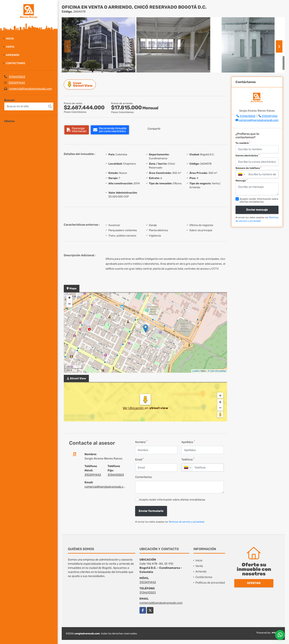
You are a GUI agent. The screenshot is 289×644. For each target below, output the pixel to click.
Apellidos (188, 442)
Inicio (10, 39)
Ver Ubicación (134, 408)
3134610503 (17, 77)
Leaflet (196, 371)
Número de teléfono (248, 168)
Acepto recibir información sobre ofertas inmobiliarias (172, 500)
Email (139, 459)
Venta (10, 47)
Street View (80, 84)
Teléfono (188, 459)
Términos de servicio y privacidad (186, 522)
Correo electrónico (247, 156)
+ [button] (69, 298)
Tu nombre (243, 143)
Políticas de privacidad (210, 583)
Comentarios (143, 477)
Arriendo (13, 55)
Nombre (141, 442)
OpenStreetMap (218, 371)
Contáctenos (15, 63)
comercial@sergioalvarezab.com (30, 89)
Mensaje (241, 181)
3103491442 (17, 83)
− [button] (69, 304)
